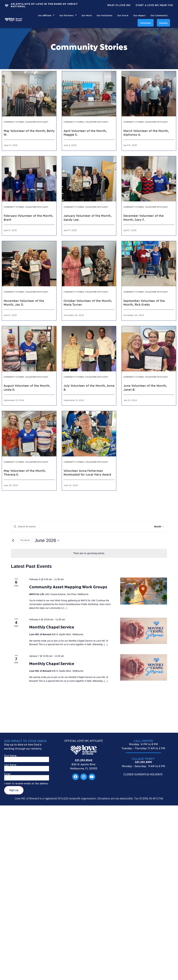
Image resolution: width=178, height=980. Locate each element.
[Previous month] (13, 540)
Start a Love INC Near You (154, 5)
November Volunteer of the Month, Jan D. (24, 302)
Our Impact (139, 15)
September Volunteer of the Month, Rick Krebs (144, 302)
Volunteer (146, 23)
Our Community (159, 15)
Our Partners (68, 15)
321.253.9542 (84, 760)
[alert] (89, 553)
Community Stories (14, 122)
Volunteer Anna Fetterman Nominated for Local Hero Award (87, 472)
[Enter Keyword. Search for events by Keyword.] (70, 527)
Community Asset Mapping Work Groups (68, 586)
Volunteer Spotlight (37, 122)
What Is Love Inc (119, 5)
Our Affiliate (46, 15)
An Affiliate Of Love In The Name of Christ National (44, 5)
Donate (163, 23)
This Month (25, 540)
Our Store (123, 15)
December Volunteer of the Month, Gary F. (143, 217)
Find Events (139, 527)
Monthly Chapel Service (52, 627)
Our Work (87, 15)
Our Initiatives (104, 15)
